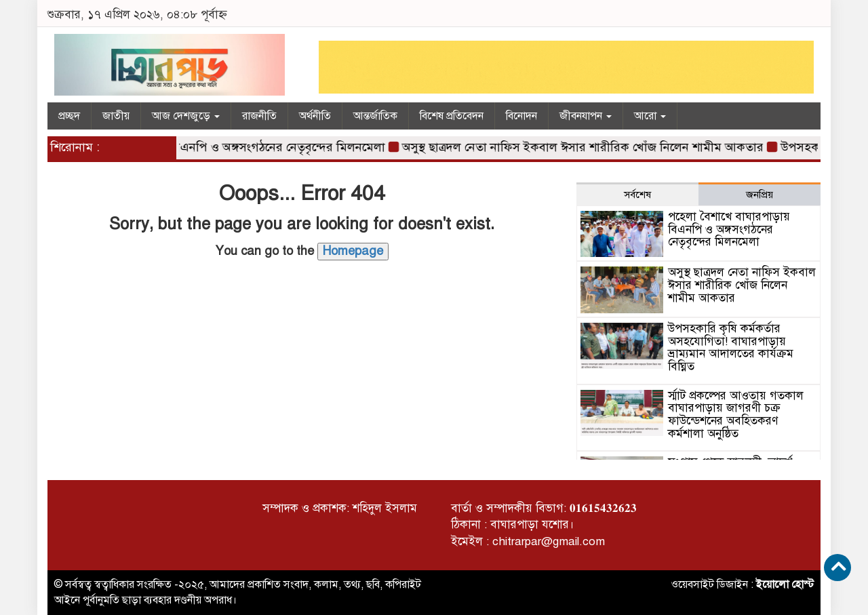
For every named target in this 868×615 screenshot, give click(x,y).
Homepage (353, 251)
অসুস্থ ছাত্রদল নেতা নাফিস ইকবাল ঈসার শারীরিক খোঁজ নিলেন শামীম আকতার (587, 147)
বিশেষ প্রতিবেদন (452, 116)
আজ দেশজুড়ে (186, 116)
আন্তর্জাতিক (375, 116)
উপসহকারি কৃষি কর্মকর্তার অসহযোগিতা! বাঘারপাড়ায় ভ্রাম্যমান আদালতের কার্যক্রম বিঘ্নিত (731, 348)
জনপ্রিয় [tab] (759, 195)
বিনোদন (521, 116)
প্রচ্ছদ (69, 116)
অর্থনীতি (315, 116)
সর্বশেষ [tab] (637, 195)
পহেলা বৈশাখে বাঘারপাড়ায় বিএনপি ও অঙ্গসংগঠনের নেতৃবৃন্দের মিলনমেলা (216, 147)
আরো (650, 116)
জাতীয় (116, 116)
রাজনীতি (259, 116)
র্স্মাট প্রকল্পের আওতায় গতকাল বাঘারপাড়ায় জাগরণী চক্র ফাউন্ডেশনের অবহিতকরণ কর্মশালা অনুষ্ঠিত (736, 415)
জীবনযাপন (586, 116)
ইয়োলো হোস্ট (785, 584)
